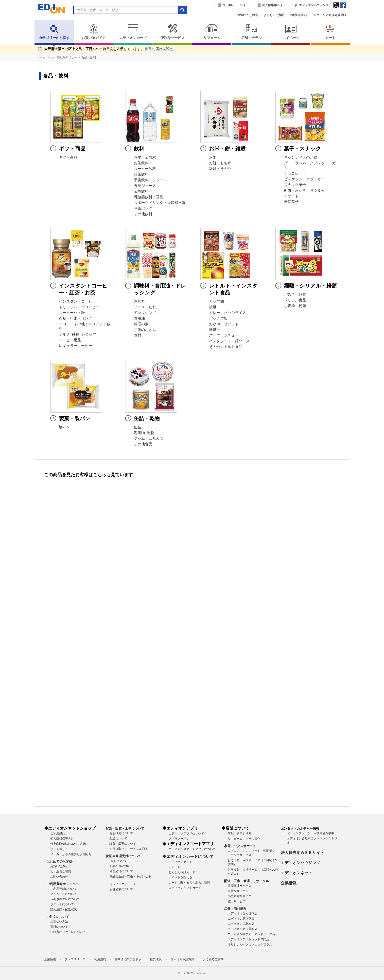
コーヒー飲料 (145, 169)
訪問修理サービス (240, 886)
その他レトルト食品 (226, 347)
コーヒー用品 (70, 340)
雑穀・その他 (220, 169)
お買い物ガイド (94, 32)
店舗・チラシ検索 (240, 834)
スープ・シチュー (224, 335)
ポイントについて (62, 904)
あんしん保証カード (182, 872)
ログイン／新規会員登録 (330, 15)
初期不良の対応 (120, 866)
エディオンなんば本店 (243, 913)
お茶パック (143, 208)
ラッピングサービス (123, 884)
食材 (138, 335)
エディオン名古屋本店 (243, 929)
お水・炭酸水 (145, 157)
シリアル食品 (295, 300)
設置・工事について (123, 844)
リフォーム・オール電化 (244, 839)
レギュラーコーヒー (76, 346)
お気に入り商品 (247, 15)
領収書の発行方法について (68, 932)
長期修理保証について (65, 899)
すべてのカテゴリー (64, 57)
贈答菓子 (291, 202)
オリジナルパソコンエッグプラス (250, 944)
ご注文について (58, 917)
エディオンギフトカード (185, 888)
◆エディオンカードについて (188, 857)
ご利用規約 (58, 834)
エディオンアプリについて (186, 834)
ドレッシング (145, 313)
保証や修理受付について (123, 856)
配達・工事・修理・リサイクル (246, 881)
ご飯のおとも (145, 330)
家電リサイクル (238, 891)
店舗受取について (121, 889)
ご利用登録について (64, 889)
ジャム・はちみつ (149, 438)
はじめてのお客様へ (61, 862)
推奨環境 (156, 959)
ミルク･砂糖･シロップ (78, 334)
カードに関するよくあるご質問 (189, 883)
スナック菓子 (295, 185)
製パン (64, 427)
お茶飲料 (141, 163)
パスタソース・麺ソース (229, 341)
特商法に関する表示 (128, 959)
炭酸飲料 (141, 191)
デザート (291, 196)
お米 (213, 157)
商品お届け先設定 (159, 49)
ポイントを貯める (180, 877)
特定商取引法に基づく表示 (68, 844)
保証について (118, 861)
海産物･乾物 (144, 433)
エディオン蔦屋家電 (241, 919)
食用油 (139, 318)
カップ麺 (216, 301)
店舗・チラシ (251, 32)
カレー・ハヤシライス (227, 313)
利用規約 (100, 959)
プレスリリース (75, 959)
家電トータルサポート (240, 846)
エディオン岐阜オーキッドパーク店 (251, 934)
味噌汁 (215, 330)
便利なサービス (172, 32)
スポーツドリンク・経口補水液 (160, 203)
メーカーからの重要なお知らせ (71, 854)
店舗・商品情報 (235, 909)
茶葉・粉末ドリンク (76, 318)
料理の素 (141, 324)
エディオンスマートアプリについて (192, 849)
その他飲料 (143, 214)
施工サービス (237, 901)
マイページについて (64, 894)
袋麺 (213, 307)
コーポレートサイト (235, 5)
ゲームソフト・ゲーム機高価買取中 (311, 833)
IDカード (175, 867)
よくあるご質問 (274, 15)
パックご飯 (218, 318)
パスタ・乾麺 (295, 294)
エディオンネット (297, 873)
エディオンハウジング (314, 5)
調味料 (139, 301)
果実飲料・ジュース (150, 180)
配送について (118, 838)
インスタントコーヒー (77, 301)
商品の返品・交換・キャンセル (130, 876)
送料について (59, 927)
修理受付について (121, 871)
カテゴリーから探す (54, 32)
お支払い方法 (59, 922)
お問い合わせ (299, 15)
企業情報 (289, 883)
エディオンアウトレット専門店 (248, 939)
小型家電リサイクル (241, 896)
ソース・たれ (145, 307)
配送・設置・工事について (125, 828)
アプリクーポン (179, 839)
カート (330, 32)
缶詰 (138, 427)
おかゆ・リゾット (224, 324)
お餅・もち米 (220, 163)
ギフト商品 (68, 157)
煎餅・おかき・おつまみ (304, 190)
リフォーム (212, 32)
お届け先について (121, 833)
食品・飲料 (89, 57)
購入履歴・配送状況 (64, 909)
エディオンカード (133, 32)
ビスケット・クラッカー (304, 179)
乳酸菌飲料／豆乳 (149, 197)
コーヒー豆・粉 (72, 313)
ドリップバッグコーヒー (79, 307)
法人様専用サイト (274, 5)
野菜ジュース (145, 186)
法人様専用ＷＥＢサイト (302, 853)
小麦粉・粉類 (295, 306)
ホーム (41, 57)
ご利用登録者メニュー (63, 884)
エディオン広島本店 (241, 924)
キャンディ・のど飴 (301, 157)
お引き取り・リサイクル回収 (129, 849)
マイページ (291, 32)
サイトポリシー (61, 849)
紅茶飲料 (141, 174)
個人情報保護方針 (62, 839)
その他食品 (143, 444)
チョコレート (295, 173)
